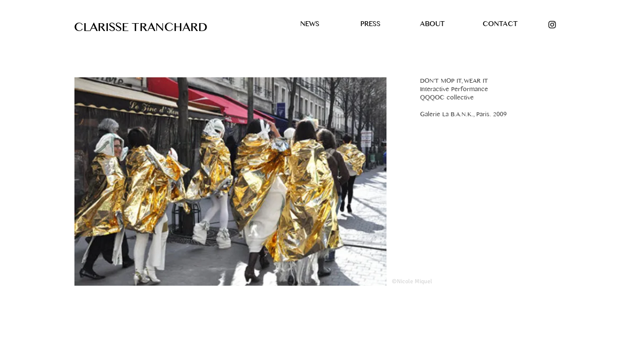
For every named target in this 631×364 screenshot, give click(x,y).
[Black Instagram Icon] (552, 25)
